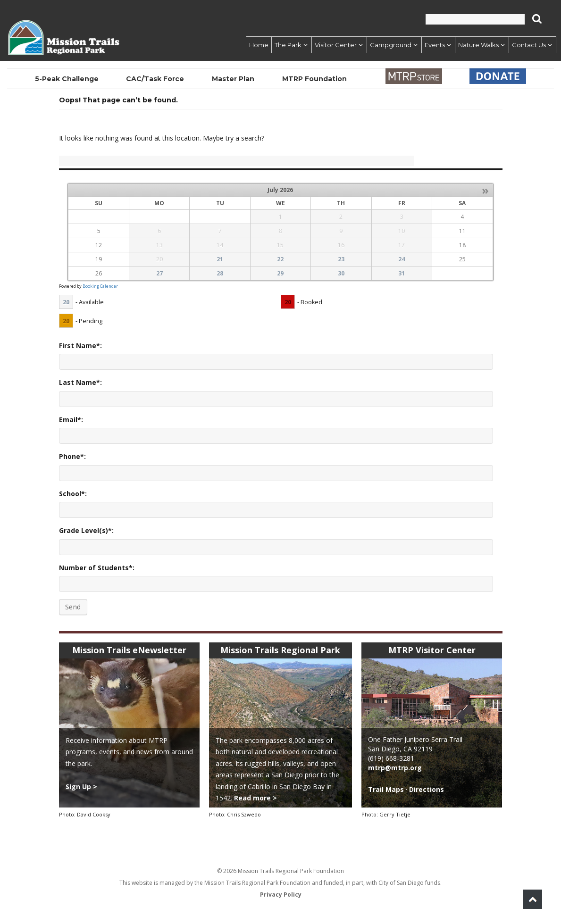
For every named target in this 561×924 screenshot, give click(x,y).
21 (220, 259)
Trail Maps (386, 789)
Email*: (71, 420)
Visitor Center (336, 45)
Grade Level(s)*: (86, 530)
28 (220, 273)
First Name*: (80, 345)
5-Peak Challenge (67, 79)
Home (259, 45)
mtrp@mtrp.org (395, 768)
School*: (73, 494)
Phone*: (72, 456)
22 (280, 259)
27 (159, 273)
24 (402, 259)
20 (66, 302)
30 (341, 273)
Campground (391, 45)
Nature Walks (478, 45)
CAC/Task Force (155, 79)
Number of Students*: (97, 568)
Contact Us (529, 45)
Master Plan (232, 79)
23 (341, 259)
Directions (427, 789)
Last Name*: (80, 382)
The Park (288, 45)
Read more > (255, 798)
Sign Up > (81, 787)
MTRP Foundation (314, 79)
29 (280, 273)
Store (413, 76)
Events (435, 45)
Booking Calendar (100, 286)
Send (73, 607)
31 (402, 273)
